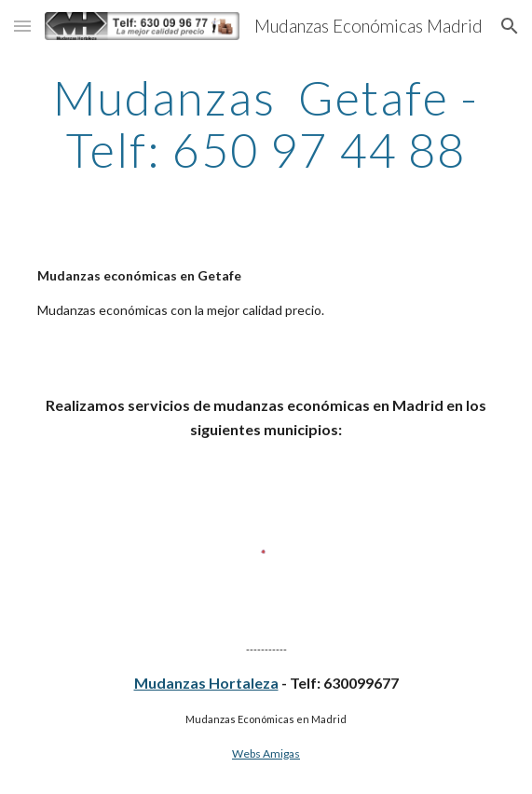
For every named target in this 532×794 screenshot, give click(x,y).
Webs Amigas (266, 753)
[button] (22, 26)
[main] (266, 123)
